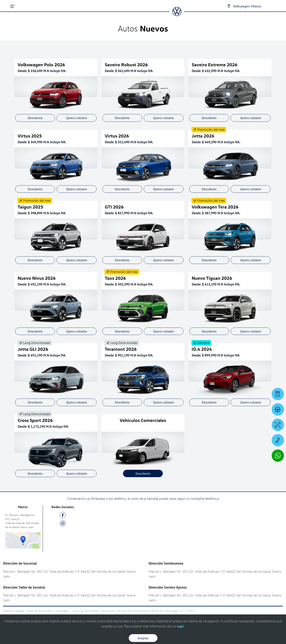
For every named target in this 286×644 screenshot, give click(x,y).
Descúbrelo (35, 118)
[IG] (63, 524)
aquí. (181, 626)
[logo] (177, 15)
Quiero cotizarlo (77, 118)
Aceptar (143, 638)
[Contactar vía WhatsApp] (278, 456)
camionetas (91, 611)
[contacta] (23, 540)
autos (77, 611)
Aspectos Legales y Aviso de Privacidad (27, 611)
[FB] (63, 516)
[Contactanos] (229, 6)
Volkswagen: (63, 611)
